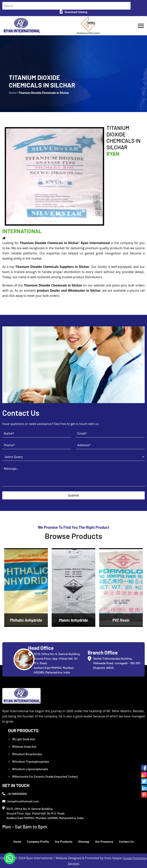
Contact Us (126, 841)
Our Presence (104, 841)
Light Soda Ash (23, 739)
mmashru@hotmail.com (21, 801)
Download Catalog (73, 12)
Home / (14, 93)
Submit (74, 495)
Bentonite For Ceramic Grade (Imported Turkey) (45, 776)
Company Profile (38, 841)
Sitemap (84, 841)
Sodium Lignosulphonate (30, 769)
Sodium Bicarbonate (27, 754)
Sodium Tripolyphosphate (30, 761)
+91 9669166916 (15, 794)
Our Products (64, 841)
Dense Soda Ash (24, 746)
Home (17, 841)
